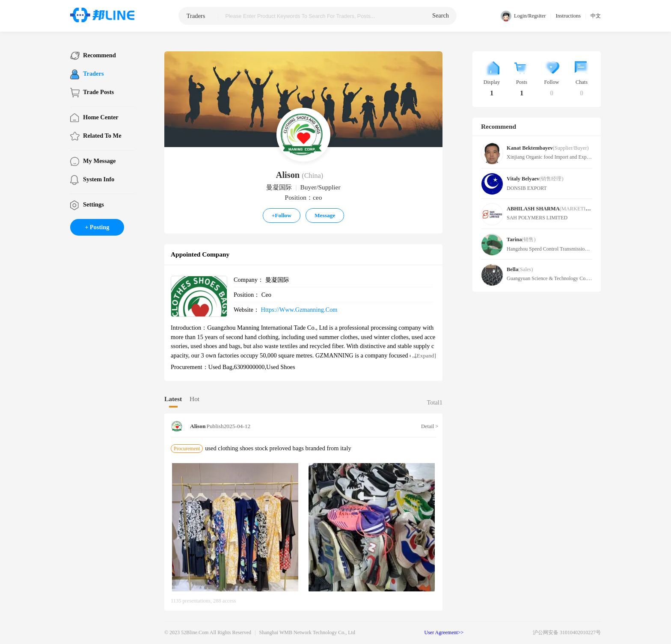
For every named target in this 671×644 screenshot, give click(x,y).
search (441, 15)
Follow (282, 215)
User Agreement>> (444, 632)
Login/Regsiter (523, 16)
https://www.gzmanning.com (299, 310)
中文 (596, 16)
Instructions (568, 16)
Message (325, 215)
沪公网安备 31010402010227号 (567, 632)
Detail (429, 426)
